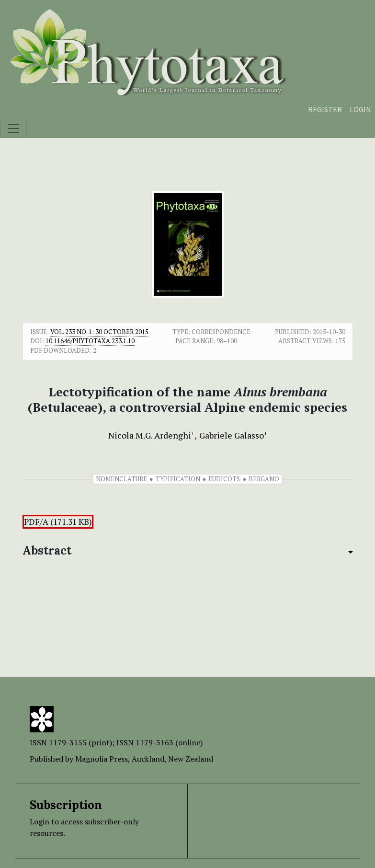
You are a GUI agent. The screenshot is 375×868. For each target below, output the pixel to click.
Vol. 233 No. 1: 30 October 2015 (99, 332)
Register (325, 109)
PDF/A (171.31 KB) (58, 522)
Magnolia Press (102, 759)
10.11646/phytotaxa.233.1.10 (90, 341)
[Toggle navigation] (13, 128)
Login (360, 109)
